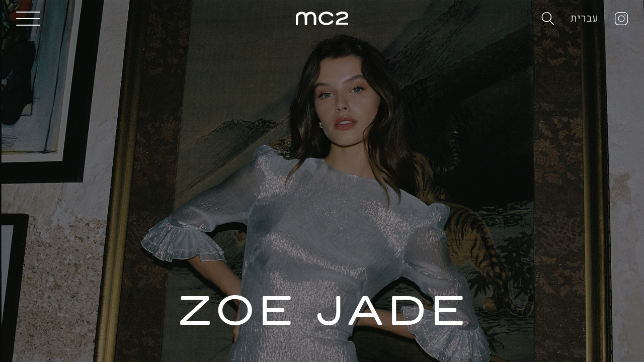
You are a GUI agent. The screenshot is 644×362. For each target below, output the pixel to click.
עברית (585, 18)
